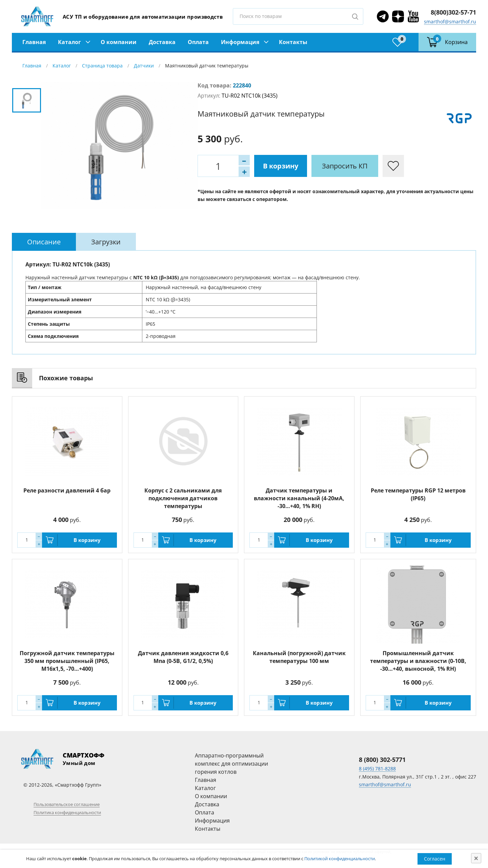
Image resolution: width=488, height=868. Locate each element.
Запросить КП (345, 166)
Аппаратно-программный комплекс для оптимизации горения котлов (231, 764)
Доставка (162, 42)
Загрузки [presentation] (106, 242)
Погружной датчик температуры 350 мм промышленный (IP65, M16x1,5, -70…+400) (67, 661)
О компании (119, 42)
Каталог (69, 42)
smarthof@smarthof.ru (450, 22)
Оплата (198, 42)
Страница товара (102, 66)
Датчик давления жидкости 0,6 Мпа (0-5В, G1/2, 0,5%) (183, 657)
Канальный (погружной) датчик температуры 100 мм (299, 657)
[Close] (476, 858)
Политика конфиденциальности (67, 812)
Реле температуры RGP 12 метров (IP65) (418, 494)
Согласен (435, 859)
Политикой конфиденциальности (340, 859)
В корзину (281, 166)
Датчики (144, 66)
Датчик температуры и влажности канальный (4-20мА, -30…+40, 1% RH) (299, 498)
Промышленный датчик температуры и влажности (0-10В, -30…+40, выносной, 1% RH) (418, 661)
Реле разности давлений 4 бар (67, 490)
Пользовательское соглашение (67, 804)
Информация (240, 42)
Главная (34, 42)
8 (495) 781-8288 (377, 769)
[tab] (44, 242)
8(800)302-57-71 (453, 12)
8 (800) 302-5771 (382, 760)
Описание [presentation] (44, 242)
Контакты (293, 42)
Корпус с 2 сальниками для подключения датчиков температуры (183, 498)
